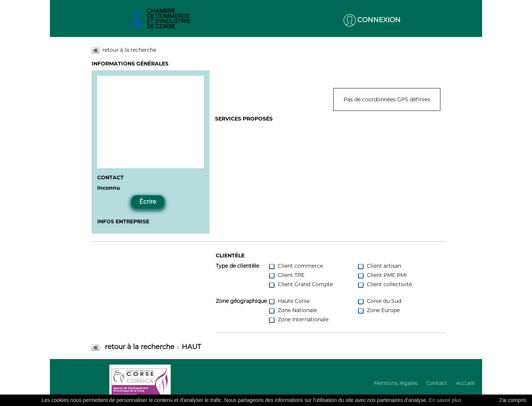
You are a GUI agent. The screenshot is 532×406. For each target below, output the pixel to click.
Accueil (465, 383)
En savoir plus (445, 400)
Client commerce (296, 266)
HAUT (191, 347)
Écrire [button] (148, 202)
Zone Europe (378, 310)
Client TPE (286, 275)
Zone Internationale (298, 320)
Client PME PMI (382, 275)
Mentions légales (396, 383)
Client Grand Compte (301, 285)
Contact (437, 383)
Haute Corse (289, 301)
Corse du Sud (379, 301)
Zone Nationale (293, 310)
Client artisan (379, 266)
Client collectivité (385, 285)
